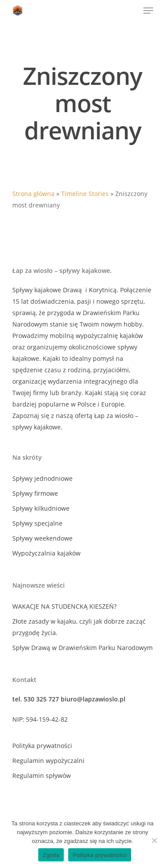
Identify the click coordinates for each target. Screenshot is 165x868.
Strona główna (33, 194)
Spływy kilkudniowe (41, 508)
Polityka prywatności (42, 746)
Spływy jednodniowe (42, 478)
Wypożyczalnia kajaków (46, 553)
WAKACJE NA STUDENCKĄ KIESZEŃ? (64, 606)
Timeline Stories (85, 194)
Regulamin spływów (42, 775)
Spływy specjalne (37, 523)
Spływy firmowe (35, 493)
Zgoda (51, 855)
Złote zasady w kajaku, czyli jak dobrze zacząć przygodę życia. (79, 627)
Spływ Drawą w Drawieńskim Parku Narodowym (82, 648)
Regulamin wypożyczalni (48, 761)
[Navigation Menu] (148, 11)
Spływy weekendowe (42, 538)
